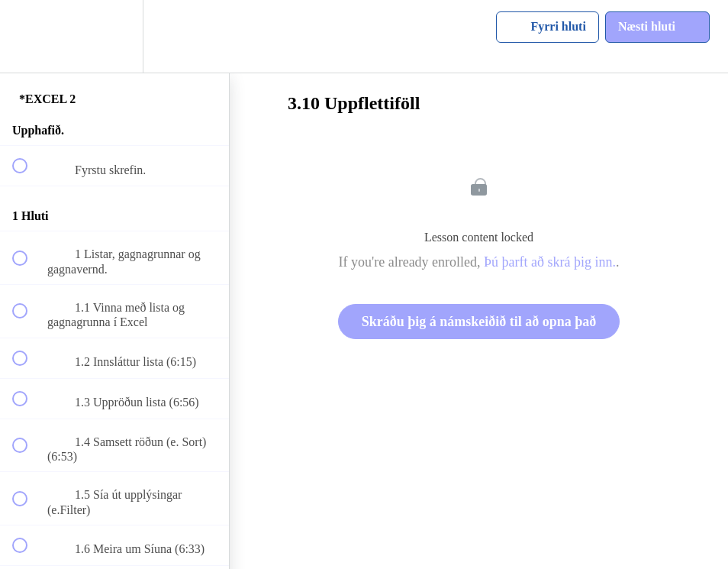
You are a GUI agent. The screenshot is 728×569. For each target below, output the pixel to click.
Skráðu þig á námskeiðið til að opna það (479, 322)
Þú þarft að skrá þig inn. (550, 262)
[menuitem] (114, 36)
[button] (28, 36)
